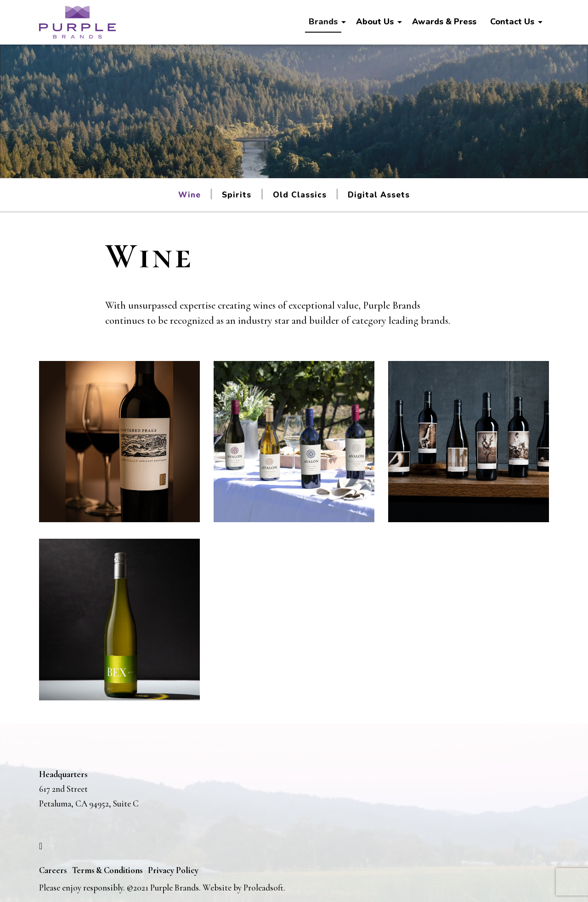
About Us (375, 22)
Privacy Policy (173, 870)
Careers (53, 870)
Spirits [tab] (237, 195)
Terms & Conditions (107, 870)
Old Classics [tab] (300, 195)
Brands (323, 22)
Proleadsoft (263, 888)
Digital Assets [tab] (379, 195)
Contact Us (512, 22)
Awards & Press (444, 22)
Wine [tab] (189, 195)
